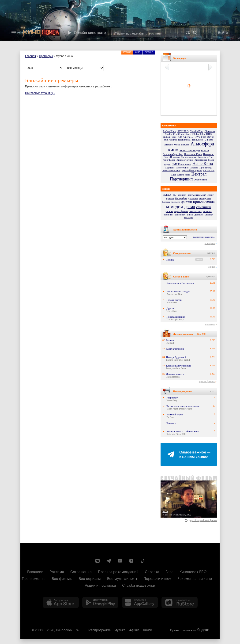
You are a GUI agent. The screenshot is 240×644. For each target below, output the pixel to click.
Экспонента (201, 180)
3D (175, 195)
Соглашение (81, 571)
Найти (195, 33)
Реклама (57, 571)
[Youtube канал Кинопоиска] (120, 561)
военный (169, 215)
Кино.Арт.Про (205, 157)
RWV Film (200, 137)
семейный (204, 207)
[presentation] (120, 21)
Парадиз (170, 168)
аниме (190, 215)
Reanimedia (184, 140)
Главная (30, 56)
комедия (174, 207)
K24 (180, 137)
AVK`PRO (183, 131)
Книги (148, 629)
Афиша (134, 629)
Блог (169, 571)
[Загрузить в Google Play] (100, 602)
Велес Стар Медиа (190, 150)
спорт (210, 195)
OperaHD (188, 137)
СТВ (174, 175)
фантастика (195, 211)
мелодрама (205, 198)
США (138, 52)
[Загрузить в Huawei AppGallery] (140, 602)
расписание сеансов (203, 237)
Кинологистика (185, 160)
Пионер (194, 168)
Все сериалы (90, 578)
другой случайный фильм (201, 520)
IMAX (167, 195)
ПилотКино (182, 168)
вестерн (188, 217)
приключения (204, 201)
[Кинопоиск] (41, 33)
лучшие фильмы (207, 381)
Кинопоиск (64, 629)
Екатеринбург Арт (173, 154)
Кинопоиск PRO (193, 571)
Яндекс (203, 630)
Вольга (205, 150)
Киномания (201, 160)
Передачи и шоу (157, 578)
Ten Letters (198, 140)
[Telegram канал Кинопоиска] (109, 561)
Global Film (199, 134)
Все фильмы (62, 578)
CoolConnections (182, 134)
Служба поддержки (139, 585)
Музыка (120, 629)
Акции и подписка (100, 585)
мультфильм (181, 211)
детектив (193, 198)
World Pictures (182, 144)
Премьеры (46, 56)
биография (181, 198)
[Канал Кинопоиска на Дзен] (131, 561)
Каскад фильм (189, 157)
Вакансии (35, 571)
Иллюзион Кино (193, 154)
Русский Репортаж (192, 170)
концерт (182, 195)
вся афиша (210, 243)
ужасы (169, 211)
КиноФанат (169, 160)
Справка (152, 571)
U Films (209, 140)
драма (189, 207)
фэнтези (187, 202)
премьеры (210, 324)
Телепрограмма (99, 629)
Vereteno (168, 144)
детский (199, 215)
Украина (149, 52)
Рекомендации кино (195, 578)
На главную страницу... (40, 93)
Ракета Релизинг (171, 170)
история (207, 211)
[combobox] (147, 33)
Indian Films (170, 137)
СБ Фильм (209, 170)
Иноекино (209, 154)
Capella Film (197, 131)
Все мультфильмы (122, 578)
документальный (197, 195)
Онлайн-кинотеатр (86, 33)
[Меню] (14, 33)
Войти (223, 33)
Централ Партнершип (188, 177)
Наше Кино (203, 164)
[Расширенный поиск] (188, 33)
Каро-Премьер (172, 157)
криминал (180, 215)
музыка (170, 198)
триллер (176, 202)
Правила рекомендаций (118, 571)
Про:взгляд (206, 168)
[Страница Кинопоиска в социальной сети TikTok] (142, 561)
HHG (209, 134)
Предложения (34, 578)
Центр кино (184, 175)
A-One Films (169, 131)
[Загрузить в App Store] (61, 602)
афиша (212, 267)
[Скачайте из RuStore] (180, 602)
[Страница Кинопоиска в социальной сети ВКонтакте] (97, 561)
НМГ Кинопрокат (182, 164)
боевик (166, 202)
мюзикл (209, 215)
